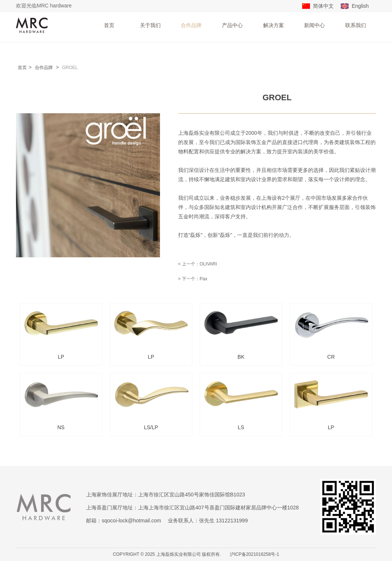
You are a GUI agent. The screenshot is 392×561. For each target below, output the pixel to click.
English (360, 6)
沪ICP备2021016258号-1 (254, 554)
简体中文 (323, 6)
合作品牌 (191, 25)
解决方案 (274, 25)
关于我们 (150, 25)
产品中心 (232, 25)
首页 (109, 25)
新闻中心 (314, 25)
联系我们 (356, 25)
